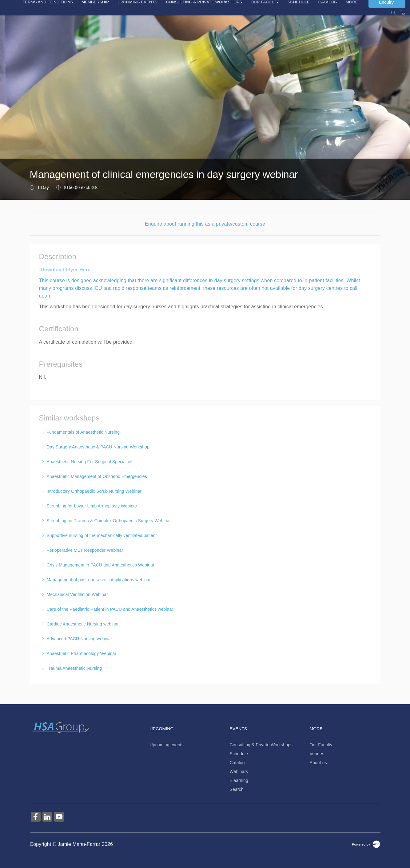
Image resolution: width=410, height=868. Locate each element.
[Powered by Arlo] (366, 844)
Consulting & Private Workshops (261, 745)
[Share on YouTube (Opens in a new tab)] (59, 817)
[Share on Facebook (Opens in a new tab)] (36, 817)
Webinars (239, 771)
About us (318, 763)
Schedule (239, 754)
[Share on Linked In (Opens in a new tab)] (47, 817)
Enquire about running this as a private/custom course (205, 224)
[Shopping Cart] (403, 13)
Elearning (239, 780)
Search (236, 789)
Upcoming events (167, 745)
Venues (317, 754)
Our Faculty (321, 745)
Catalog (237, 763)
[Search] (393, 13)
